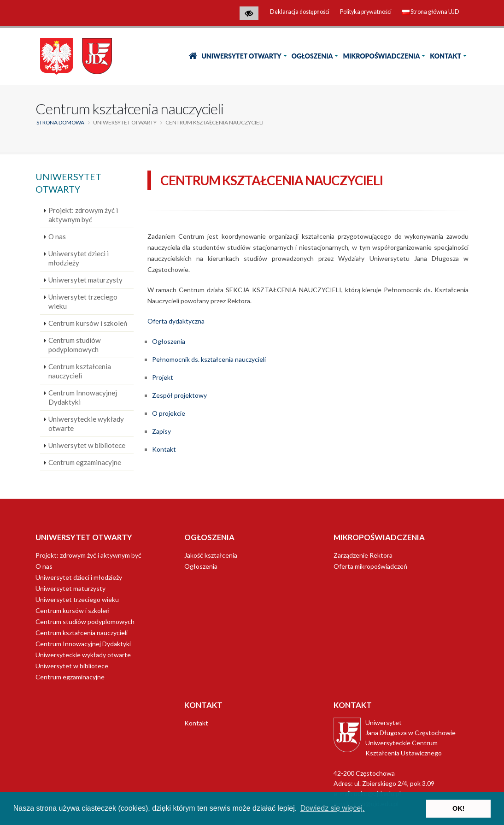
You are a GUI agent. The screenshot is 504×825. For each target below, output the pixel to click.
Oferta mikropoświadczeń (370, 566)
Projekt (163, 377)
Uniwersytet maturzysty (85, 280)
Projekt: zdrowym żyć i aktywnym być (83, 215)
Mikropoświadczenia (381, 56)
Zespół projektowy (179, 395)
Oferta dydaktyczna (176, 321)
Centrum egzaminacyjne (85, 462)
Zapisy (161, 431)
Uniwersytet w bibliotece (87, 445)
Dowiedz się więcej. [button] (333, 808)
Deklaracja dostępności (300, 12)
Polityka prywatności (366, 12)
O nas (57, 236)
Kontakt (445, 56)
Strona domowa (60, 122)
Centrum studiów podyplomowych (75, 345)
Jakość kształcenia (211, 555)
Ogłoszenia (312, 56)
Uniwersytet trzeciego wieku (83, 301)
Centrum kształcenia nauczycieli (80, 371)
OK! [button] (458, 808)
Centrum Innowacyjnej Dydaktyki (83, 397)
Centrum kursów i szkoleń (88, 323)
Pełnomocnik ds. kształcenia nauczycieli (209, 359)
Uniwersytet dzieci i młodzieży (79, 258)
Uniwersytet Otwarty (241, 56)
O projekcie (169, 413)
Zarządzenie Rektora (363, 555)
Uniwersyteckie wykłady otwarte (86, 424)
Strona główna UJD (431, 12)
